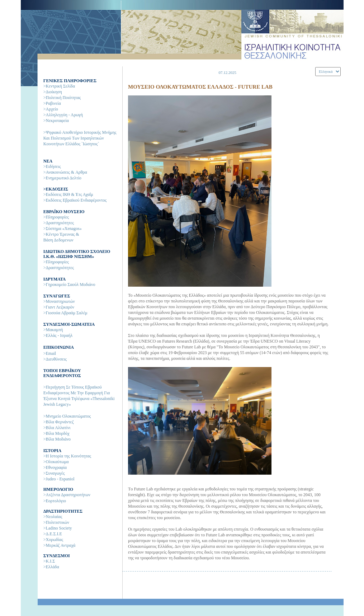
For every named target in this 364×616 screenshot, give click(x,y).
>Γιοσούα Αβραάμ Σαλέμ (65, 313)
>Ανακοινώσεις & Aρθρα (65, 172)
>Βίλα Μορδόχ (56, 433)
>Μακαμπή (53, 330)
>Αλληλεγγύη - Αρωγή (63, 115)
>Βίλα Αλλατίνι (57, 428)
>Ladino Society (58, 528)
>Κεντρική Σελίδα (59, 86)
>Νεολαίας (53, 517)
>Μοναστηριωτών (59, 301)
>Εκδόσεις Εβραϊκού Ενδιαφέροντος (75, 200)
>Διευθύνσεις (55, 359)
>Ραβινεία (52, 103)
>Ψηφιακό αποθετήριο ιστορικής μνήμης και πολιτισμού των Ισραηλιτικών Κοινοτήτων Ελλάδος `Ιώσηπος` (80, 138)
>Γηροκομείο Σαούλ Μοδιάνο (69, 285)
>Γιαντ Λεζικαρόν (59, 307)
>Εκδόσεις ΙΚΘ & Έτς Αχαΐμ (68, 194)
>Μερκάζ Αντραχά (60, 545)
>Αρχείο (51, 109)
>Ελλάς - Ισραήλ (58, 335)
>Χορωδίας (53, 540)
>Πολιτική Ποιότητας (62, 98)
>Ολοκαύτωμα (56, 462)
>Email (50, 353)
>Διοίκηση (53, 92)
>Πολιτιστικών (56, 522)
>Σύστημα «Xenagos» (63, 229)
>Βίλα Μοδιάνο (57, 439)
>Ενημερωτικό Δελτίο (62, 178)
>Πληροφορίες (56, 217)
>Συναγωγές (54, 473)
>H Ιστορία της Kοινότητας (67, 456)
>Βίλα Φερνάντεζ (59, 422)
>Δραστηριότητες (59, 223)
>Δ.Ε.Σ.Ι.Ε (53, 534)
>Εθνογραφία (55, 467)
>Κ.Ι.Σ (49, 561)
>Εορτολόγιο (55, 501)
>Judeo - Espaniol (59, 479)
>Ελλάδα (51, 567)
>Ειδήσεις (52, 166)
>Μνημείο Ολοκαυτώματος (67, 416)
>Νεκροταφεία (56, 121)
